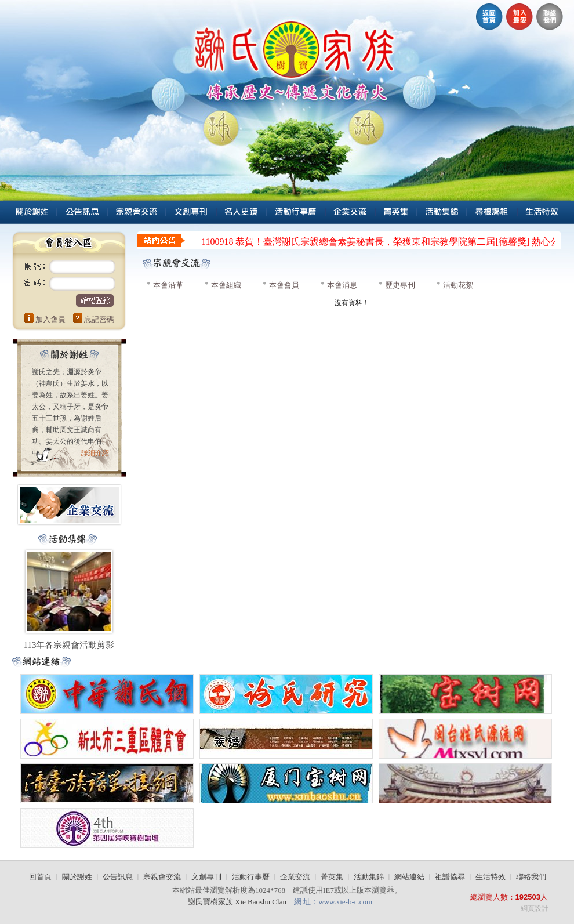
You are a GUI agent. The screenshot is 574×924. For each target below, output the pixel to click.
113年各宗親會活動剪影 (69, 645)
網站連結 (409, 877)
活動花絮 (458, 285)
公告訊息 (118, 877)
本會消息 (342, 285)
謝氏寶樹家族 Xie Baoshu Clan (238, 902)
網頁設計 (535, 908)
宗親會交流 (162, 877)
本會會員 (284, 285)
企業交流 (295, 877)
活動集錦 (369, 877)
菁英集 (332, 877)
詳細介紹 (95, 453)
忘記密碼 (99, 319)
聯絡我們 (531, 877)
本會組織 (226, 285)
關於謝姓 (77, 877)
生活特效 (491, 877)
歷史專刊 (400, 285)
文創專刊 (206, 877)
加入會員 (50, 319)
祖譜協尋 (450, 877)
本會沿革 (168, 285)
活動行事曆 (251, 877)
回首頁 (40, 877)
